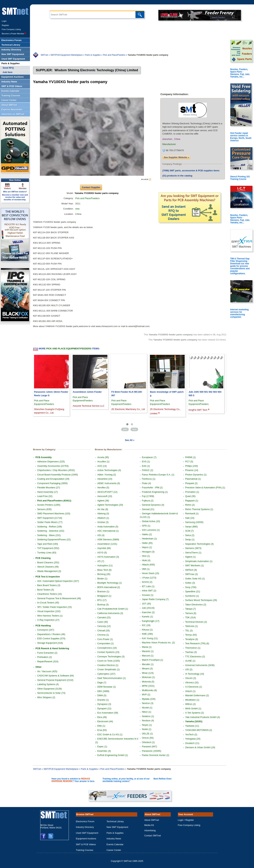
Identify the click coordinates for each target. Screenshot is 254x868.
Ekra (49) (102, 717)
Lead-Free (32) (45, 496)
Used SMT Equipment (87, 833)
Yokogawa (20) (193, 739)
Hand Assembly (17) (48, 492)
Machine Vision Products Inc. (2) (158, 643)
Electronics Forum (85, 821)
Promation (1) (192, 492)
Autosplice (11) (105, 565)
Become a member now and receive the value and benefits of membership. (15, 197)
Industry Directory (85, 827)
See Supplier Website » (176, 157)
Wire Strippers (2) (46, 697)
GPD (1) (146, 526)
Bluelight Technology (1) (110, 583)
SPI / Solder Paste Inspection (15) (55, 607)
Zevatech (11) (192, 743)
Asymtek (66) (104, 548)
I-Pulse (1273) (149, 578)
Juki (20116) (148, 608)
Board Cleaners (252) (48, 562)
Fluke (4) (146, 483)
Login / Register (186, 820)
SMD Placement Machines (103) (54, 513)
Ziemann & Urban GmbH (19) (200, 747)
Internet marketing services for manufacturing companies (239, 313)
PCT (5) (189, 461)
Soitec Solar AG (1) (195, 579)
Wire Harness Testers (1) (50, 616)
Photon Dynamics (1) (196, 475)
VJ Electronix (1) (194, 687)
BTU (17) (102, 600)
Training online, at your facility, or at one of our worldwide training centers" (126, 780)
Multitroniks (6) (149, 690)
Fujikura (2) (148, 501)
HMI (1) (146, 569)
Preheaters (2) (45, 657)
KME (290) (147, 634)
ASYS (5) (102, 553)
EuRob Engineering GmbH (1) (113, 755)
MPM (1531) (148, 686)
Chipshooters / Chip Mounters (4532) (56, 470)
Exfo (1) (146, 466)
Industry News (114, 839)
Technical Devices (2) (196, 622)
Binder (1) (102, 579)
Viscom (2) (191, 678)
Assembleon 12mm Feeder (87, 392)
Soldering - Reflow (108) (50, 527)
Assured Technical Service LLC (89, 406)
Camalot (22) (104, 617)
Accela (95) (103, 457)
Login (4, 21)
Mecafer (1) (148, 664)
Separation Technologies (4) (199, 544)
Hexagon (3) (148, 552)
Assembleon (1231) (107, 544)
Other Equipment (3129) (49, 689)
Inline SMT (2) (149, 591)
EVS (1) (146, 461)
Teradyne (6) (192, 639)
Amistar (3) (103, 522)
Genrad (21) (148, 509)
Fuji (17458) (148, 496)
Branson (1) (103, 591)
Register (5, 25)
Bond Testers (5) (46, 590)
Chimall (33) (104, 630)
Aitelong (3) (103, 513)
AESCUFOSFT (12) (107, 492)
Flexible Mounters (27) (49, 487)
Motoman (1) (148, 677)
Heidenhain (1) (149, 539)
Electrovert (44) (105, 721)
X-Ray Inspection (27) (48, 620)
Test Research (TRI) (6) (197, 643)
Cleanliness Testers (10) (49, 594)
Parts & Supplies (93, 55)
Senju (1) (190, 539)
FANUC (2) (147, 470)
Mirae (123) (148, 673)
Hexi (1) (146, 556)
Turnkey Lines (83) (47, 553)
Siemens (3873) (193, 548)
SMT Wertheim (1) (195, 565)
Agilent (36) (103, 501)
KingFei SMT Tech (198, 410)
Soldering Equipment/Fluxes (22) (54, 539)
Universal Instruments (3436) (200, 665)
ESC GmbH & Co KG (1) (110, 734)
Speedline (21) (193, 591)
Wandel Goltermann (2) (197, 695)
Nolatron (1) (148, 716)
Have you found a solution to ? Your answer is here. (73, 780)
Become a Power (14, 34)
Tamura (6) (191, 613)
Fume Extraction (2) (47, 653)
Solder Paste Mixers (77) (50, 522)
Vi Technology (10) (195, 674)
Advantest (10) (105, 479)
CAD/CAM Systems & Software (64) (55, 676)
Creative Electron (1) (108, 665)
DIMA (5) (102, 695)
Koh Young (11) (150, 638)
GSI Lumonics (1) (151, 530)
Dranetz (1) (103, 700)
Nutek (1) (146, 729)
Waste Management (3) (49, 571)
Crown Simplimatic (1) (109, 669)
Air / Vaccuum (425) (47, 671)
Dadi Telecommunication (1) (112, 678)
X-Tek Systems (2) (195, 713)
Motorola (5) (148, 682)
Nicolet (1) (147, 708)
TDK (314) (190, 617)
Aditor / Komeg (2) (107, 475)
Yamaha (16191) (194, 721)
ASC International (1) (108, 531)
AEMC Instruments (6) (109, 483)
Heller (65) (147, 543)
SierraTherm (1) (193, 553)
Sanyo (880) (191, 527)
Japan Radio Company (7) (155, 599)
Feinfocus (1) (149, 479)
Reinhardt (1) (192, 513)
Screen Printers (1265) (49, 505)
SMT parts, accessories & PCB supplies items (191, 171)
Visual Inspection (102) (49, 611)
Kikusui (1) (147, 630)
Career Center (114, 850)
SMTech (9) (191, 570)
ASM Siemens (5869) (108, 539)
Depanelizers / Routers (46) (51, 634)
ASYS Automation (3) (108, 557)
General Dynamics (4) (153, 505)
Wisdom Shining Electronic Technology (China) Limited (96, 70)
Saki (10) (190, 518)
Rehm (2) (190, 505)
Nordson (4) (148, 720)
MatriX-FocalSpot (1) (152, 660)
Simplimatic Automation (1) (199, 561)
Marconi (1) (148, 656)
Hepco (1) (147, 547)
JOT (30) (146, 604)
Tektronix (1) (192, 626)
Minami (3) (147, 669)
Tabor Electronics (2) (196, 605)
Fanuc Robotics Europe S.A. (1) (158, 475)
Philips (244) (192, 466)
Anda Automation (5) (108, 527)
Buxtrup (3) (103, 605)
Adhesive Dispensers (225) (51, 461)
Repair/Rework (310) (48, 661)
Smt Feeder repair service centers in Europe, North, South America (241, 137)
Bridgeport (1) (104, 596)
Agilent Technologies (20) (110, 505)
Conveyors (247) (46, 630)
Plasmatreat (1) (193, 479)
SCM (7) (189, 531)
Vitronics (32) (192, 682)
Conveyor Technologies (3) (111, 656)
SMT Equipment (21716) (50, 518)
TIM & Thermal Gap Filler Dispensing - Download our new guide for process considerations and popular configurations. (240, 266)
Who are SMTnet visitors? (15, 192)
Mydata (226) (149, 699)
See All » (130, 440)
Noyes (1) (147, 725)
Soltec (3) (190, 583)
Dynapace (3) (104, 704)
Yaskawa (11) (192, 726)
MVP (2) (146, 694)
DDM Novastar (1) (107, 687)
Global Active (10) (151, 521)
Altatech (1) (103, 518)
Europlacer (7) (149, 457)
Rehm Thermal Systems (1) (199, 509)
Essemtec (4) (104, 751)
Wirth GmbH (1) (193, 708)
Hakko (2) (147, 534)
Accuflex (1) (103, 461)
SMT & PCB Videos (86, 844)
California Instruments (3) (110, 613)
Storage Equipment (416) (50, 643)
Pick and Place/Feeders (114, 55)
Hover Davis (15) (150, 573)
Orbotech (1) (148, 742)
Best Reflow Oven (163, 779)
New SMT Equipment (117, 827)
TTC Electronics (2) (195, 656)
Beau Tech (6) (105, 570)
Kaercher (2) (148, 612)
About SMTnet (152, 820)
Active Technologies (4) (109, 470)
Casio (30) (103, 622)
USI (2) (189, 669)
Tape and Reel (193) (48, 544)
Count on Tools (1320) (109, 661)
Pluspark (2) (191, 483)
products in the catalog (177, 176)
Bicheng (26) (104, 574)
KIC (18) (146, 625)
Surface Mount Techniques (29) (201, 600)
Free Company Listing (11, 29)
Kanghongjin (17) (151, 621)
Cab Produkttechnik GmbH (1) (113, 609)
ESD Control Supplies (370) (51, 638)
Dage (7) (102, 682)
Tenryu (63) (191, 635)
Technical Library (115, 821)
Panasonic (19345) (151, 751)
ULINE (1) (190, 661)
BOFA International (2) (109, 587)
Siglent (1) (190, 557)
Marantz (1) (148, 651)
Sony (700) (191, 587)
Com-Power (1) (105, 639)
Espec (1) (102, 746)
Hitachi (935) (148, 565)
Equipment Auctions (86, 839)
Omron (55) (148, 738)
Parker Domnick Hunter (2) (155, 755)
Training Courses (85, 850)
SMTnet (44, 55)
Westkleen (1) (192, 700)
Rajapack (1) (192, 501)
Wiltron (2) (190, 704)
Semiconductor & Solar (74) (51, 693)
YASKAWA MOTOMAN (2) (199, 730)
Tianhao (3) (191, 652)
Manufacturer (169, 144)
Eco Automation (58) (108, 713)
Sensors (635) (44, 509)
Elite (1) (101, 726)
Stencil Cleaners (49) (48, 567)
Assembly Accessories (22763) (53, 466)
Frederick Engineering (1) (155, 492)
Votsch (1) (190, 691)
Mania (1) (147, 647)
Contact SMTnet (153, 836)
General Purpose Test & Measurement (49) (59, 598)
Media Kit (149, 825)
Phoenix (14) (192, 470)
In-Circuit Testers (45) (48, 603)
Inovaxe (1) (148, 595)
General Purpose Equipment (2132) (55, 680)
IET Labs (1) (148, 586)
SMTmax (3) (192, 574)
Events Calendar (115, 844)
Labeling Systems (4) (48, 684)
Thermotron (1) (193, 648)
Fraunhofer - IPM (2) (152, 487)
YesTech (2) (191, 734)
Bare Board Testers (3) (49, 585)
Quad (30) (190, 496)
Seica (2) (190, 535)
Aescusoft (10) (105, 496)
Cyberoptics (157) (106, 674)
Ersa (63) (102, 730)
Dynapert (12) (104, 708)
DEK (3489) (103, 691)
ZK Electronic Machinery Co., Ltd (128, 409)
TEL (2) (189, 630)
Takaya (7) (191, 609)
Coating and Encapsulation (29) (53, 479)
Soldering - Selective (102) (51, 531)
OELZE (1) (147, 734)
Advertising (150, 830)
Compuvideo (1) (106, 643)
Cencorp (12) (104, 626)
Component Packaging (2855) (52, 483)
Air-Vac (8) (103, 509)
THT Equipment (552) (48, 548)
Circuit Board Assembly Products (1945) (58, 475)
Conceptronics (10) (107, 648)
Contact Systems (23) (108, 652)
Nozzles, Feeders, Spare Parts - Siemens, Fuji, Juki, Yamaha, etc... (240, 73)
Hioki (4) (146, 560)
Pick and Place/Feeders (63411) (54, 501)
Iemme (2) (147, 582)
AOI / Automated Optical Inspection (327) (58, 581)
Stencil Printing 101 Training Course (240, 178)
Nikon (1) (146, 712)
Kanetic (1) (147, 617)
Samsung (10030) (194, 522)
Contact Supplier (91, 187)
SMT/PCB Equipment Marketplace (67, 55)
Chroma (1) (103, 635)
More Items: (66, 349)
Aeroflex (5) (103, 487)
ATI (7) (101, 561)
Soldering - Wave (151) (49, 535)
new (77, 209)
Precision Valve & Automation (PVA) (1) (205, 487)
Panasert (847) (149, 746)
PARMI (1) (190, 457)
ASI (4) (101, 535)
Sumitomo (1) (192, 596)
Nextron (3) (148, 703)
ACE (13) (102, 466)
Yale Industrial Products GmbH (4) (203, 717)
